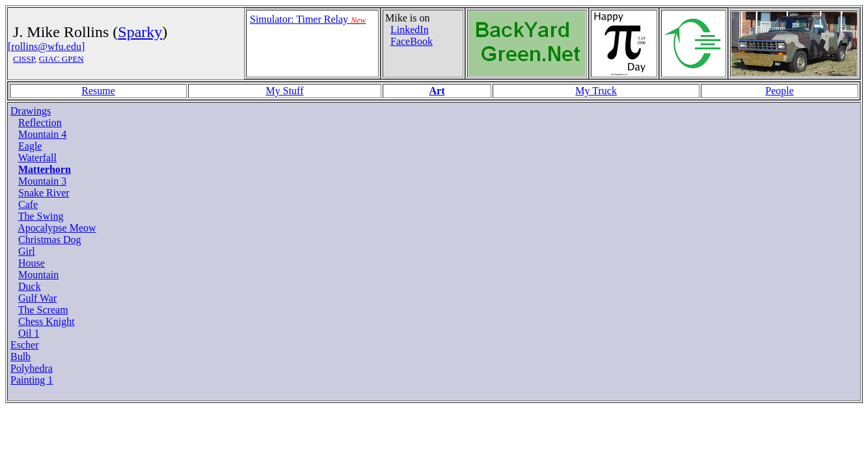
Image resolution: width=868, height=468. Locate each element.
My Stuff (285, 91)
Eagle (30, 146)
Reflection (40, 123)
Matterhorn (45, 169)
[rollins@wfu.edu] (46, 46)
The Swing (41, 216)
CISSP (24, 59)
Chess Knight (47, 321)
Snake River (44, 193)
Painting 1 (32, 380)
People (780, 91)
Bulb (20, 357)
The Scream (43, 310)
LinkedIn (410, 30)
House (32, 263)
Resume (98, 91)
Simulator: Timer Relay (308, 19)
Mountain (38, 275)
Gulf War (37, 298)
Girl (27, 251)
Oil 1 (29, 333)
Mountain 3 (42, 181)
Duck (30, 286)
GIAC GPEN (61, 59)
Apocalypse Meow (57, 228)
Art (437, 91)
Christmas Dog (49, 240)
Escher (25, 345)
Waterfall (37, 158)
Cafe (28, 204)
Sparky (140, 32)
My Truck (596, 91)
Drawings (31, 111)
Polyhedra (32, 368)
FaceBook (412, 41)
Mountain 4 (42, 134)
